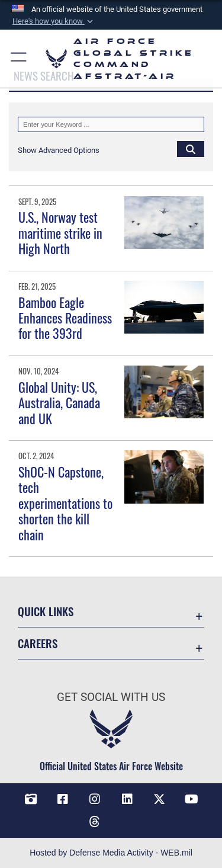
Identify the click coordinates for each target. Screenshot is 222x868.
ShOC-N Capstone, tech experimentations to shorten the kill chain (65, 503)
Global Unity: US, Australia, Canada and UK (59, 403)
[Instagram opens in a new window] (95, 799)
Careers (38, 643)
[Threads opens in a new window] (95, 822)
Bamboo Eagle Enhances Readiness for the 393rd (65, 318)
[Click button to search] (191, 149)
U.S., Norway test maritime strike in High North (60, 233)
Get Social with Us (111, 697)
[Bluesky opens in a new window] (127, 817)
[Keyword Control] (111, 124)
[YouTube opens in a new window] (191, 799)
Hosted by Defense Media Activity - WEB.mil (111, 853)
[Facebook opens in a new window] (63, 799)
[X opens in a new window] (159, 799)
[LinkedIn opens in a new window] (127, 799)
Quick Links (46, 611)
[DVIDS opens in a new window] (31, 799)
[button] (53, 21)
